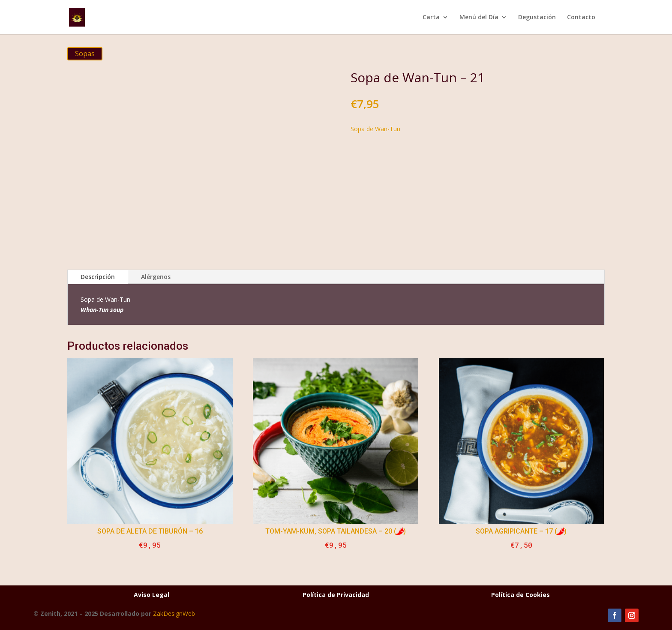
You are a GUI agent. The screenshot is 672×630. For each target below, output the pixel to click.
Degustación (537, 18)
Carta (431, 18)
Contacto (581, 18)
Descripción (98, 277)
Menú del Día (479, 18)
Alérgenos (156, 277)
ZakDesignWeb (174, 613)
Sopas (85, 54)
